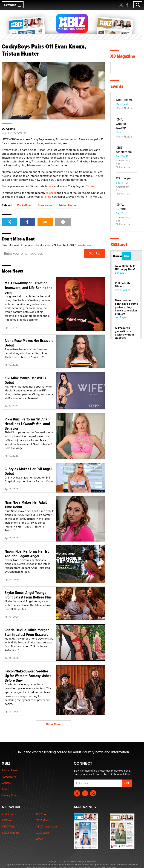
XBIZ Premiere (11, 833)
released (51, 193)
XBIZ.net (119, 244)
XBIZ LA (41, 814)
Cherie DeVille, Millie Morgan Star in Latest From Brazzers (27, 632)
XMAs (40, 839)
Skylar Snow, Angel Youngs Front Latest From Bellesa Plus (28, 595)
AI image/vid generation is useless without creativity (124, 333)
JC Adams (8, 129)
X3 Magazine (123, 56)
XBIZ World (9, 827)
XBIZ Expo (42, 833)
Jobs (126, 256)
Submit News (10, 770)
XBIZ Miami (124, 100)
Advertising (9, 777)
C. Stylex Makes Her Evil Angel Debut (28, 471)
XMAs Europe (121, 207)
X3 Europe (123, 178)
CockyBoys (24, 205)
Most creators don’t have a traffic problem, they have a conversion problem (126, 307)
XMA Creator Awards (121, 124)
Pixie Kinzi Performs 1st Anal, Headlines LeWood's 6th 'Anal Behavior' (27, 424)
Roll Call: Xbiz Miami (123, 285)
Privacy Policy (10, 795)
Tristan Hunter (68, 205)
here (51, 186)
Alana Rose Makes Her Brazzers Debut (29, 343)
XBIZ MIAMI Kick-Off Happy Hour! (126, 267)
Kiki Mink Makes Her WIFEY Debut (26, 380)
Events (117, 86)
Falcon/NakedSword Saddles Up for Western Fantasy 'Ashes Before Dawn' (28, 676)
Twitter (90, 186)
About (6, 789)
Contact (7, 783)
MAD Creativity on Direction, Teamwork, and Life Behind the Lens (28, 288)
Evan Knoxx (45, 205)
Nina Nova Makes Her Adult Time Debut (26, 505)
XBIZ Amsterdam (124, 150)
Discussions (117, 256)
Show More (53, 724)
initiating (46, 197)
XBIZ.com (8, 814)
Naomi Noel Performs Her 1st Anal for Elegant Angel (27, 554)
